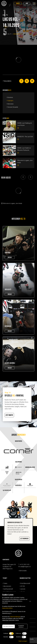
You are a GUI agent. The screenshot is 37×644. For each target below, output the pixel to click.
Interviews (10, 104)
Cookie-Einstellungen (15, 617)
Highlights (10, 101)
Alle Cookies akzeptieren (8, 626)
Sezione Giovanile (12, 107)
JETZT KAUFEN (9, 415)
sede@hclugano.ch (25, 567)
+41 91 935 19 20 (25, 564)
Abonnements (7, 586)
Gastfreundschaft (8, 589)
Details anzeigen (23, 641)
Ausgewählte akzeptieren (21, 626)
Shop (27, 3)
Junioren (22, 589)
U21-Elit (22, 586)
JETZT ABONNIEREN (24, 539)
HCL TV (9, 34)
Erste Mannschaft (25, 583)
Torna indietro (7, 81)
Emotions (10, 97)
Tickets (18, 3)
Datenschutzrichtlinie (7, 608)
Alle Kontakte (23, 571)
